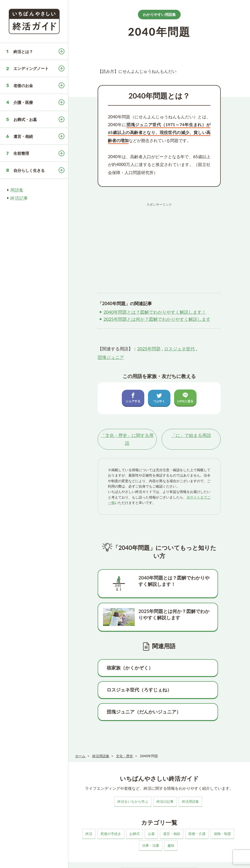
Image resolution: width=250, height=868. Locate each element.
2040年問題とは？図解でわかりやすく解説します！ (155, 312)
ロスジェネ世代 (179, 349)
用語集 (17, 190)
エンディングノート (31, 68)
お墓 (151, 802)
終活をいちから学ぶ (133, 770)
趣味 (171, 814)
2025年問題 (149, 349)
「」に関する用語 (127, 439)
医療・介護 (197, 802)
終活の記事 (165, 770)
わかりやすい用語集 (159, 14)
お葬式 (135, 802)
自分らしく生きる (29, 170)
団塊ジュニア (111, 357)
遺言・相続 (23, 136)
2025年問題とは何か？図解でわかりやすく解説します (157, 319)
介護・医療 (23, 102)
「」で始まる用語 (191, 435)
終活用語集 (190, 770)
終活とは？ (23, 51)
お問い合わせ (153, 859)
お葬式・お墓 (25, 119)
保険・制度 (222, 802)
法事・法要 (151, 814)
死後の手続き (111, 802)
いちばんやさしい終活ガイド (229, 860)
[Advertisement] (159, 243)
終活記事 (19, 198)
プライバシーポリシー (123, 859)
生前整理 (21, 153)
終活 (89, 802)
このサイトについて (88, 859)
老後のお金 (23, 85)
